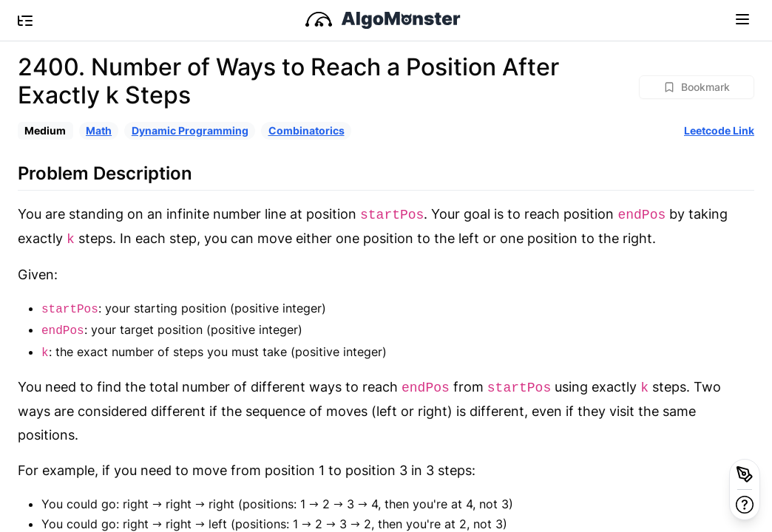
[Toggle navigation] (742, 18)
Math (99, 130)
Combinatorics (307, 130)
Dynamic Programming (190, 130)
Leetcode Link (719, 130)
